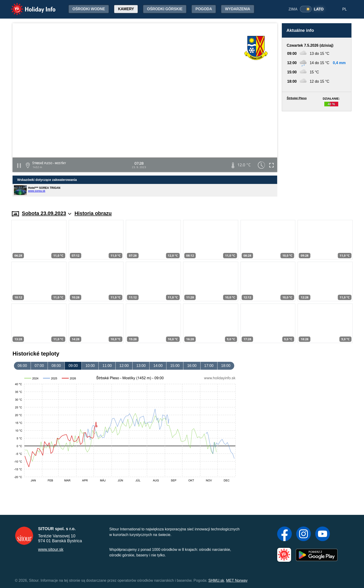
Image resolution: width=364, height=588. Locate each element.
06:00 (22, 366)
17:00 (209, 366)
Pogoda (204, 9)
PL (344, 9)
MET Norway (237, 580)
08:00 (56, 366)
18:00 (226, 366)
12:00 (124, 366)
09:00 (73, 366)
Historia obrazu (93, 213)
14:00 (158, 366)
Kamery (126, 9)
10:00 (90, 366)
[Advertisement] (317, 156)
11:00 (107, 366)
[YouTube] (323, 534)
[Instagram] (304, 534)
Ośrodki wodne (89, 9)
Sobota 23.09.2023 (47, 213)
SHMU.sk (216, 580)
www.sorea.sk (37, 191)
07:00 (39, 366)
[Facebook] (284, 534)
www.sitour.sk (51, 549)
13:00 (141, 366)
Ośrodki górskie (165, 9)
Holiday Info (29, 6)
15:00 (175, 366)
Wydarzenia (237, 9)
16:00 (192, 366)
